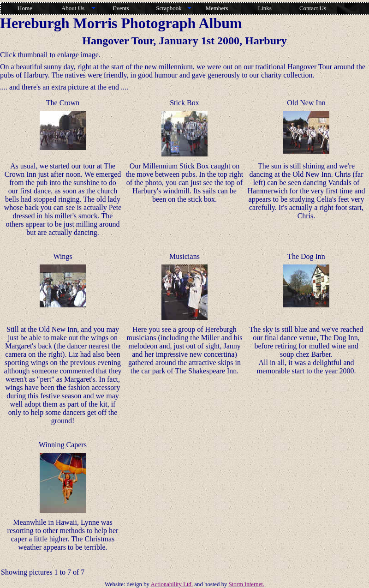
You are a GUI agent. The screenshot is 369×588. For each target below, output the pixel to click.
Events (121, 8)
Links (265, 8)
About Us (73, 8)
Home (25, 8)
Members (217, 8)
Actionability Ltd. (172, 584)
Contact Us (313, 8)
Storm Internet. (247, 584)
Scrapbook (169, 8)
